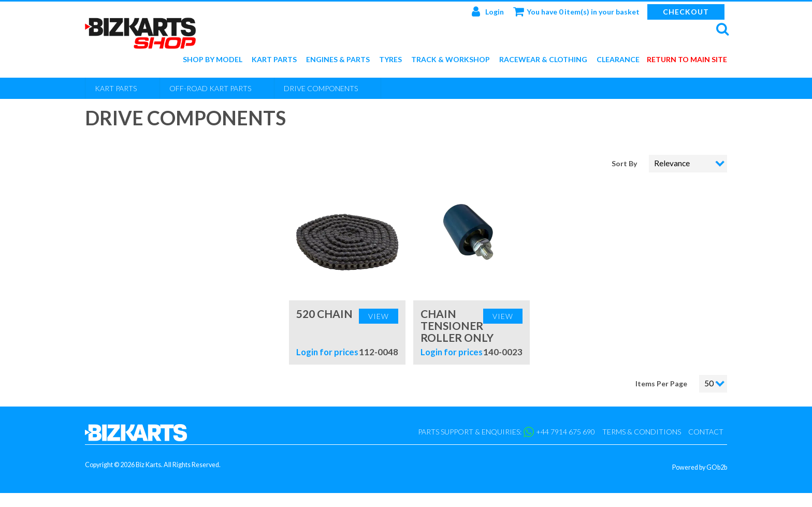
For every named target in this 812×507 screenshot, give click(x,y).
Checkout (686, 12)
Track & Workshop (451, 60)
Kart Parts (274, 60)
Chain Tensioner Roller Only (457, 325)
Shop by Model (213, 60)
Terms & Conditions (642, 432)
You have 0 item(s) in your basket (576, 11)
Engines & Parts (338, 60)
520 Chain (324, 314)
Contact (706, 432)
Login (488, 11)
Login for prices (327, 352)
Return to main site (687, 60)
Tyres (390, 60)
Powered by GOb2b (700, 467)
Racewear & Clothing (543, 60)
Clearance (618, 60)
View (379, 316)
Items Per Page (661, 383)
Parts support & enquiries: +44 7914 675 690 (506, 432)
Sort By (625, 163)
